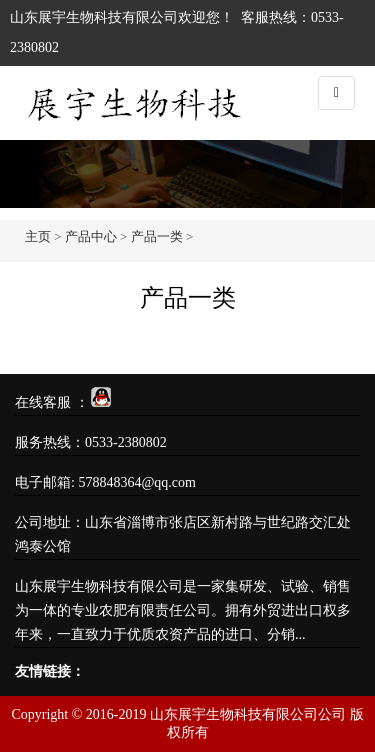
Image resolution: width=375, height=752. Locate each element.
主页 (38, 236)
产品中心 (91, 236)
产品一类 (157, 236)
